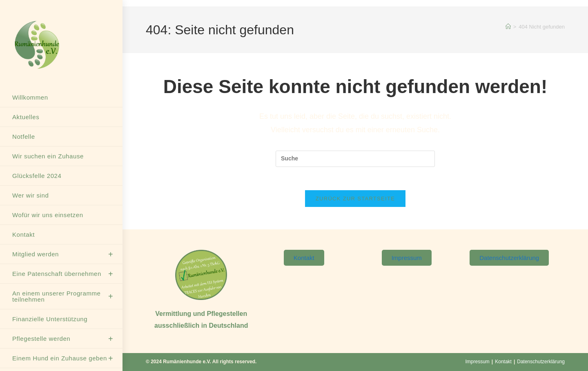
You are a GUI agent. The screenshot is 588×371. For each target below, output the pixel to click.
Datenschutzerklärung (541, 362)
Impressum (478, 362)
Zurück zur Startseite (355, 200)
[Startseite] (508, 27)
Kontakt (503, 362)
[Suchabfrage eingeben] (355, 159)
